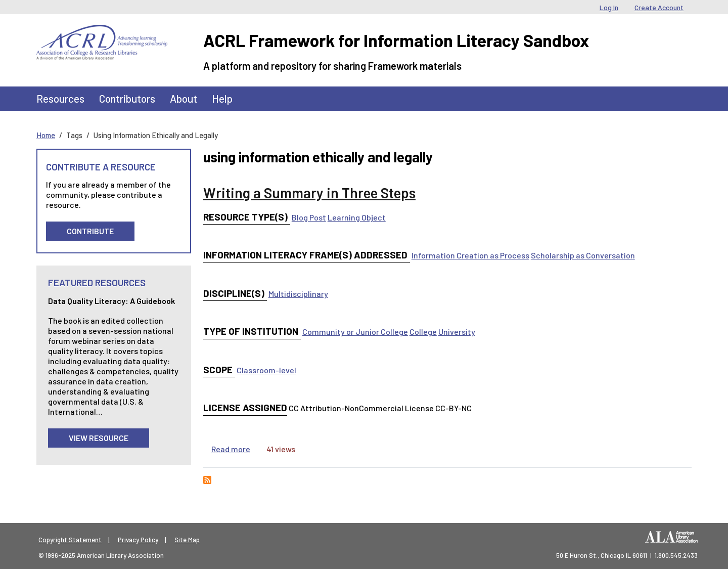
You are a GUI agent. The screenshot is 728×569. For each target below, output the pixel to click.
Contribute (90, 231)
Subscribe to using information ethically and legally (207, 480)
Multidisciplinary (298, 294)
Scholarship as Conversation (583, 255)
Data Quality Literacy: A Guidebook (111, 301)
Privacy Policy (138, 540)
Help (222, 98)
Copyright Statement (70, 540)
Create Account (659, 7)
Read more (231, 449)
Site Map (187, 540)
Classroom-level (266, 370)
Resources (60, 98)
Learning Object (357, 217)
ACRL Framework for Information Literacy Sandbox (396, 40)
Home (46, 135)
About (184, 98)
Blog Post (309, 217)
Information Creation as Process (470, 255)
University (457, 332)
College (423, 332)
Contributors (127, 98)
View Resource (99, 438)
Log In (609, 7)
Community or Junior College (355, 332)
